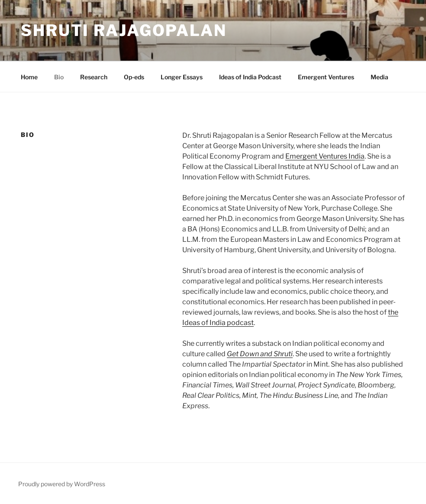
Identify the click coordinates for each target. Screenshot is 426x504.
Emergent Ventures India (325, 156)
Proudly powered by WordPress (62, 484)
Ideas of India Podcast (250, 77)
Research (94, 77)
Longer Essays (182, 77)
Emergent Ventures (326, 77)
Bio (59, 77)
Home (29, 77)
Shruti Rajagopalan (124, 30)
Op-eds (134, 77)
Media (379, 77)
